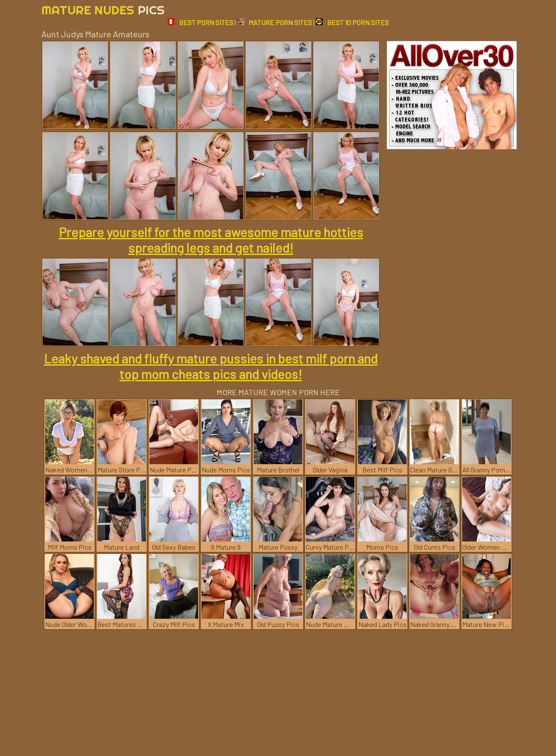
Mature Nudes (103, 10)
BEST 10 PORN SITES (352, 22)
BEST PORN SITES (200, 22)
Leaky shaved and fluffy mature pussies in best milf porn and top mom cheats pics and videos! (211, 366)
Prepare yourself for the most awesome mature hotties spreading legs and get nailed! (211, 240)
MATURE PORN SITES (275, 22)
